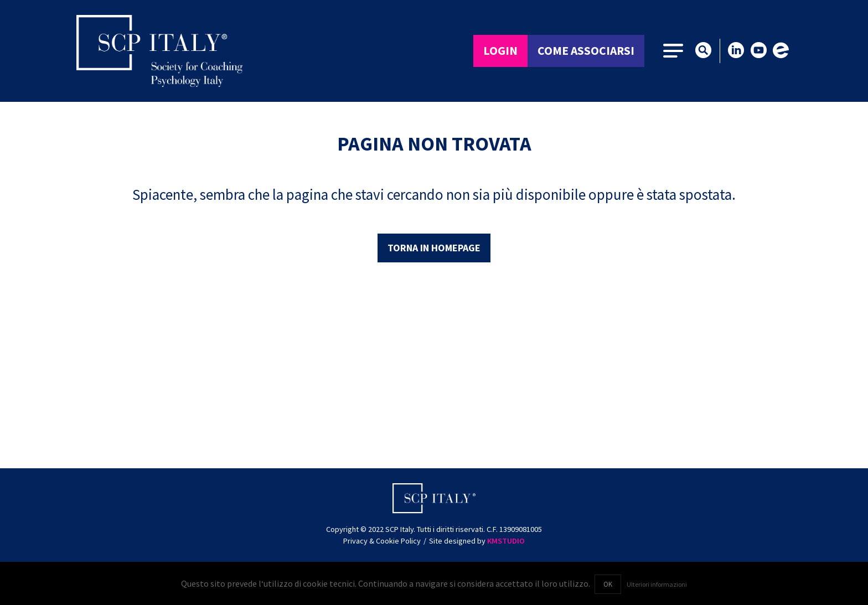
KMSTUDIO (506, 541)
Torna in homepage (434, 248)
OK (608, 584)
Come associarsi (586, 51)
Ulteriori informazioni (657, 584)
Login (500, 51)
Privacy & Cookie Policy (382, 541)
